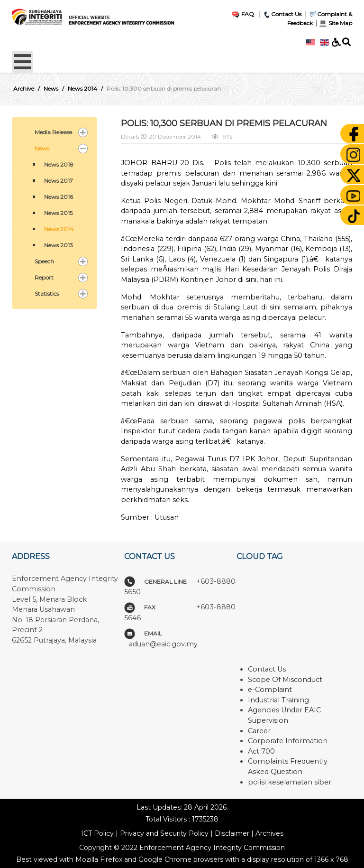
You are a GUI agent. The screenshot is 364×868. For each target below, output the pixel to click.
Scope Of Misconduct (285, 680)
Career (259, 731)
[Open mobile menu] (23, 62)
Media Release (53, 132)
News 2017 (59, 181)
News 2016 (59, 197)
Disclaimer (232, 833)
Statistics (47, 294)
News (42, 148)
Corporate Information (288, 741)
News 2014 (59, 229)
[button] (83, 132)
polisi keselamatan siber (290, 782)
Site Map (335, 23)
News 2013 (59, 245)
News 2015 (58, 213)
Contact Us (282, 14)
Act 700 (261, 751)
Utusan (167, 517)
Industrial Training (278, 700)
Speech (44, 261)
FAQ (243, 14)
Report (44, 277)
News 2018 (59, 164)
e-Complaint (270, 690)
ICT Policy (97, 833)
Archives (269, 833)
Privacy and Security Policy (164, 833)
